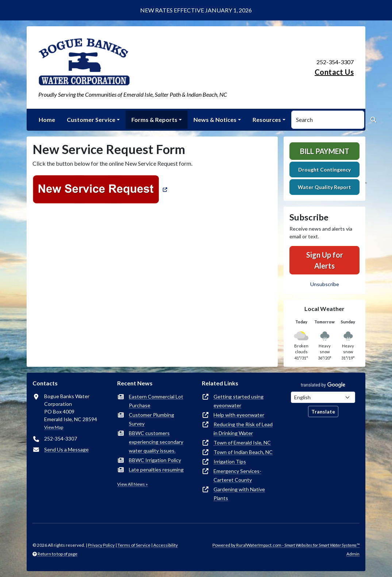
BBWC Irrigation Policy (155, 460)
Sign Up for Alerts (325, 260)
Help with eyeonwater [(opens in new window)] (239, 415)
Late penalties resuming (156, 470)
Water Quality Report (324, 187)
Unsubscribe (325, 284)
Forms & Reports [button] (154, 120)
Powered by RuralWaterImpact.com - (286, 545)
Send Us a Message (66, 449)
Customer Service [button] (91, 120)
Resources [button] (267, 120)
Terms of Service (134, 545)
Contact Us (334, 72)
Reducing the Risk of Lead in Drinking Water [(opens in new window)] (243, 429)
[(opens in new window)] (101, 189)
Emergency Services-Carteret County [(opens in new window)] (237, 475)
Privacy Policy (101, 545)
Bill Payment (325, 151)
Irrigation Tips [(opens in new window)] (230, 461)
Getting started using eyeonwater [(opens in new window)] (239, 401)
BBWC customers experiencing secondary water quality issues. (156, 442)
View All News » (132, 484)
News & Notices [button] (215, 120)
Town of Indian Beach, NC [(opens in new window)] (243, 452)
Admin (353, 554)
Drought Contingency (324, 170)
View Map (54, 427)
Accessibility (166, 545)
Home (47, 120)
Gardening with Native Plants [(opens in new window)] (239, 494)
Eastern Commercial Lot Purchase (156, 401)
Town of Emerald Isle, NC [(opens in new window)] (242, 443)
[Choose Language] (323, 397)
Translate (323, 411)
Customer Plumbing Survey (151, 419)
